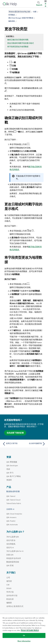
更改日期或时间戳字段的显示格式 (20, 43)
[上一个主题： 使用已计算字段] (13, 444)
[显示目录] (5, 12)
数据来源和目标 (13, 562)
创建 (35, 12)
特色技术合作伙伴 (14, 558)
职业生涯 (10, 599)
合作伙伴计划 (12, 595)
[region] (24, 629)
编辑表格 (12, 21)
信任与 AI (10, 548)
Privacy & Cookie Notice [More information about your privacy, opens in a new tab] (30, 630)
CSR (8, 585)
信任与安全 (11, 540)
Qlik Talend (11, 496)
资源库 (9, 480)
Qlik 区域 (10, 565)
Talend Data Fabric (14, 503)
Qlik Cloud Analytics (14, 514)
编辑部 (9, 603)
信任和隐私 (11, 544)
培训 (8, 469)
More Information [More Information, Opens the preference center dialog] (24, 641)
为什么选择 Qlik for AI (15, 551)
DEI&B (9, 588)
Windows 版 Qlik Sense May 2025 (20, 12)
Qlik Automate (12, 525)
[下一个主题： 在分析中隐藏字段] (35, 444)
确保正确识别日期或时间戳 (18, 40)
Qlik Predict (11, 521)
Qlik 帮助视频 (12, 462)
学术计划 (10, 592)
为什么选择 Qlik (13, 537)
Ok (24, 635)
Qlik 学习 (10, 473)
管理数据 (12, 15)
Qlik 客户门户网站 (14, 476)
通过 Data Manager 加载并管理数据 (21, 18)
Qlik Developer (12, 466)
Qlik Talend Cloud (13, 500)
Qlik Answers (11, 517)
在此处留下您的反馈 (15, 433)
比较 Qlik (10, 555)
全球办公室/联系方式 (15, 606)
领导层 (9, 581)
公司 (8, 578)
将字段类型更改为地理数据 (18, 47)
